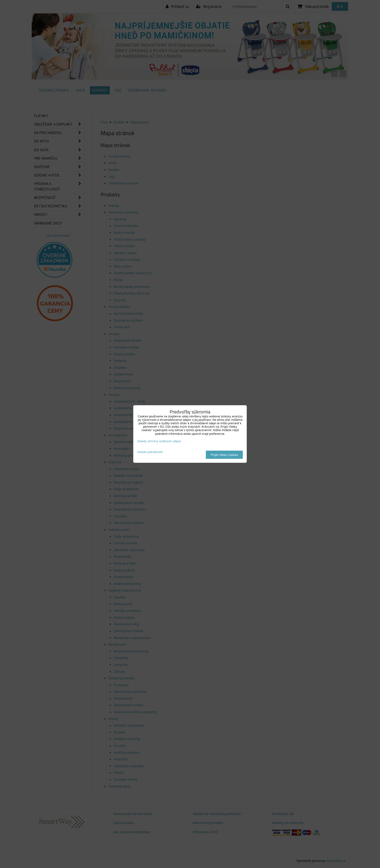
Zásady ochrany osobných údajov (159, 441)
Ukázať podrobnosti (150, 452)
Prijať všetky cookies (224, 455)
